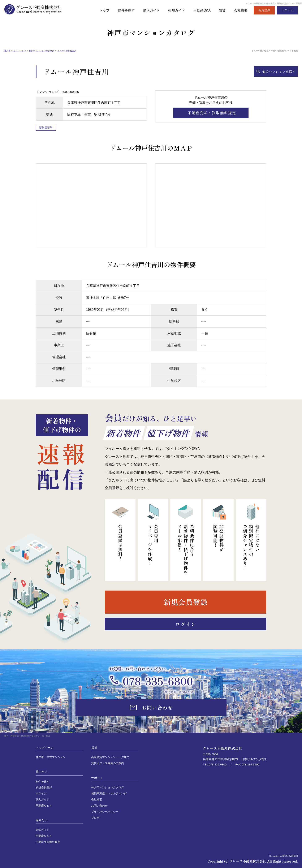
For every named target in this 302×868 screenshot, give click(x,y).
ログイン (41, 794)
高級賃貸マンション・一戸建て (110, 757)
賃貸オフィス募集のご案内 (108, 763)
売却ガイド (174, 10)
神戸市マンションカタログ (42, 51)
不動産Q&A (200, 10)
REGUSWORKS (290, 856)
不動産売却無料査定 (48, 842)
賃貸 (221, 10)
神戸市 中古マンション (15, 51)
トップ (99, 10)
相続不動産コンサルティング (109, 794)
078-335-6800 (158, 681)
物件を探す (121, 10)
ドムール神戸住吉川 (67, 51)
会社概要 (240, 10)
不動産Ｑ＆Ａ (44, 806)
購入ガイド (148, 10)
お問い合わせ (99, 806)
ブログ (95, 818)
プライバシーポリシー (105, 812)
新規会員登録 (44, 787)
